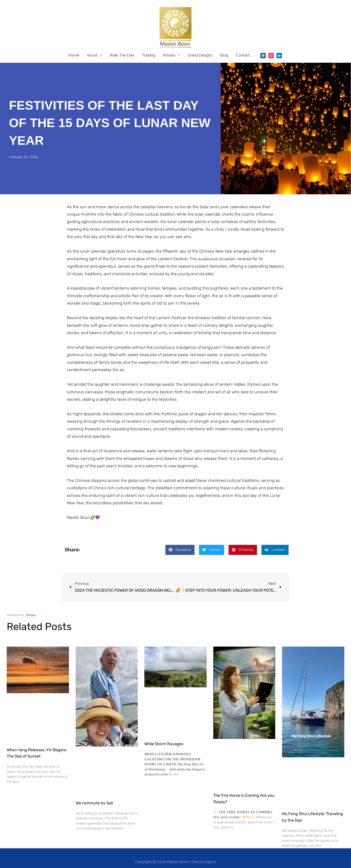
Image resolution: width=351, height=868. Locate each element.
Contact (243, 48)
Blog (224, 48)
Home (74, 48)
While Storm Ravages (164, 736)
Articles (169, 48)
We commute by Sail (94, 795)
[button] (180, 542)
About (92, 48)
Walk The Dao (122, 48)
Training (149, 48)
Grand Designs (200, 48)
